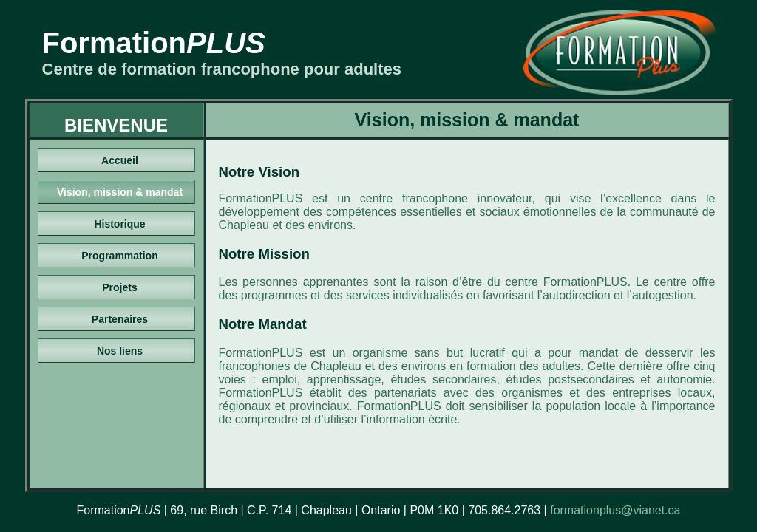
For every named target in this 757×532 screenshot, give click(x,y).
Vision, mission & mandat (120, 192)
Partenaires (120, 319)
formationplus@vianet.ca (615, 510)
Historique (119, 224)
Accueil (120, 160)
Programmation (119, 256)
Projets (119, 287)
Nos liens (120, 351)
